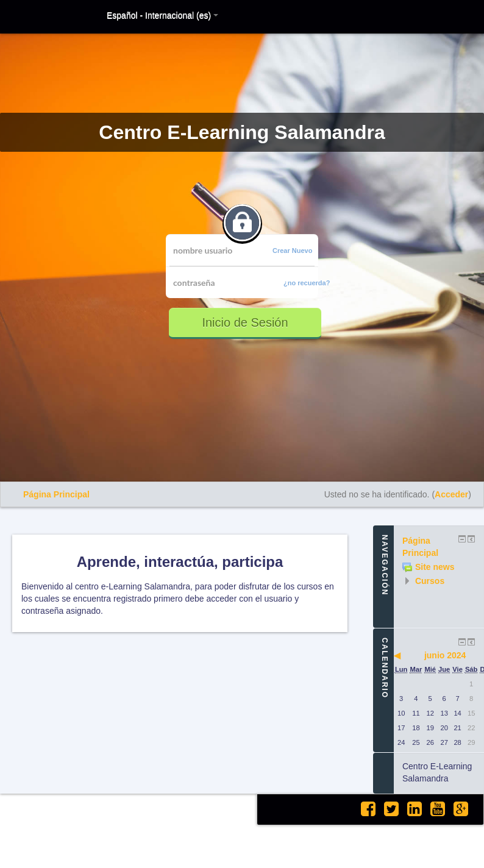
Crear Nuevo (292, 251)
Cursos (430, 581)
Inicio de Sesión (245, 322)
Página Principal (56, 494)
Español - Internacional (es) (162, 15)
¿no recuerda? (307, 283)
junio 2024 (445, 655)
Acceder (451, 494)
